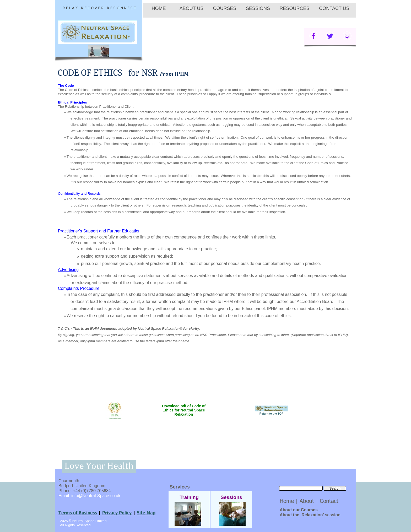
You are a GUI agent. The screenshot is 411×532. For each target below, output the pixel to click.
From (174, 74)
